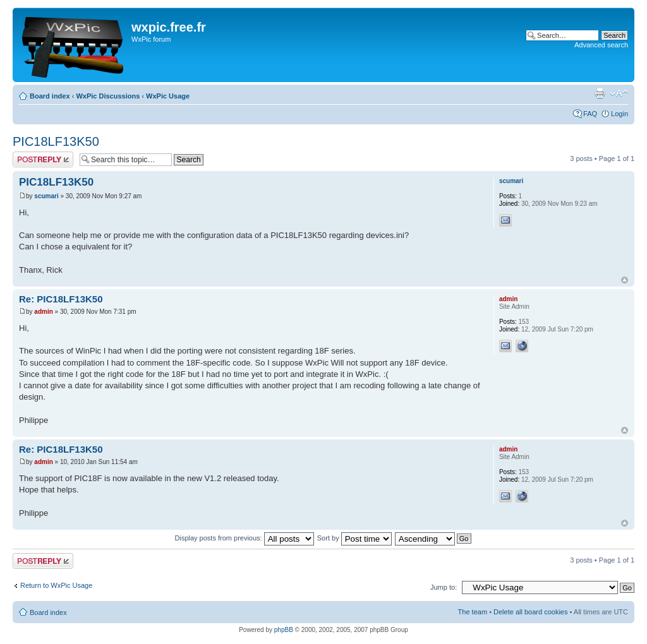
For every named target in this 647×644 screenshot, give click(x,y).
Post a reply (43, 159)
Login (620, 114)
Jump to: (444, 587)
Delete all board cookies (530, 612)
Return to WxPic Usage (56, 585)
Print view (600, 93)
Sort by (354, 538)
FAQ (590, 114)
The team (473, 612)
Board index (50, 96)
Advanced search (601, 45)
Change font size (619, 93)
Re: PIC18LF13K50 (61, 299)
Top (625, 280)
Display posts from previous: (245, 538)
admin (43, 312)
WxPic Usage (168, 96)
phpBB (284, 630)
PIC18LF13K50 (56, 141)
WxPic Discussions (108, 96)
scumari (46, 196)
